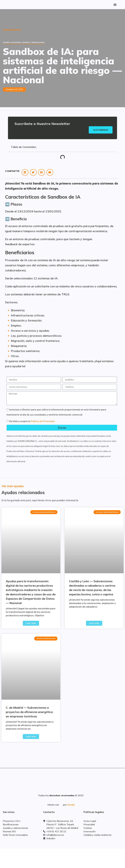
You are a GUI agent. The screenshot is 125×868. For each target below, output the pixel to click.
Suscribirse (101, 130)
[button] (115, 5)
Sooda (71, 805)
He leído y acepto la (32, 421)
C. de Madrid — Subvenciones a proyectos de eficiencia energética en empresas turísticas (29, 712)
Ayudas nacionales (12, 42)
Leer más (31, 623)
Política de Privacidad (43, 421)
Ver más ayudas (13, 486)
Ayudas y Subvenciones (33, 42)
